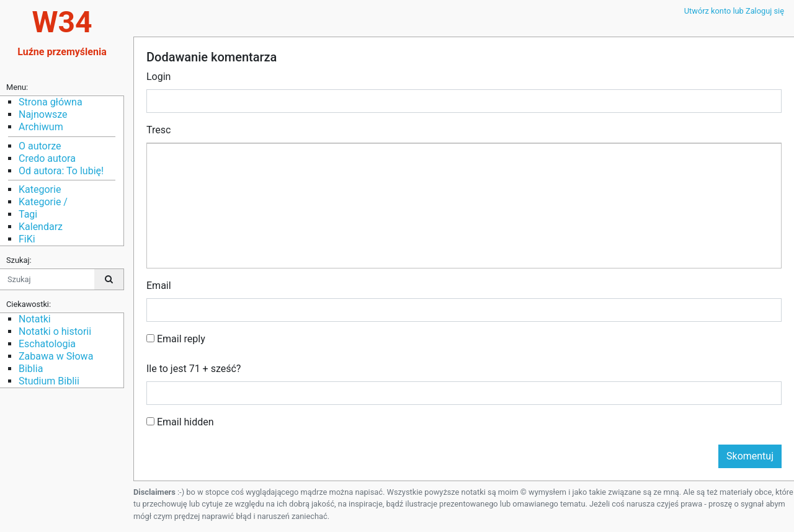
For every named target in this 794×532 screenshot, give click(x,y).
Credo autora (47, 158)
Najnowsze (43, 114)
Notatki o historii (55, 331)
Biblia (31, 369)
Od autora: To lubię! (61, 171)
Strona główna (51, 102)
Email (159, 286)
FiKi (27, 239)
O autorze (40, 146)
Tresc (158, 130)
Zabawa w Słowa (56, 356)
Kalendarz (41, 227)
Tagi (28, 214)
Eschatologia (47, 344)
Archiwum (41, 127)
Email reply (176, 339)
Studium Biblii (49, 381)
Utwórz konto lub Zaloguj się (734, 11)
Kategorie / (43, 202)
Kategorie (40, 189)
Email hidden (180, 422)
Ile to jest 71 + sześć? (194, 369)
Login (158, 77)
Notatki (35, 319)
